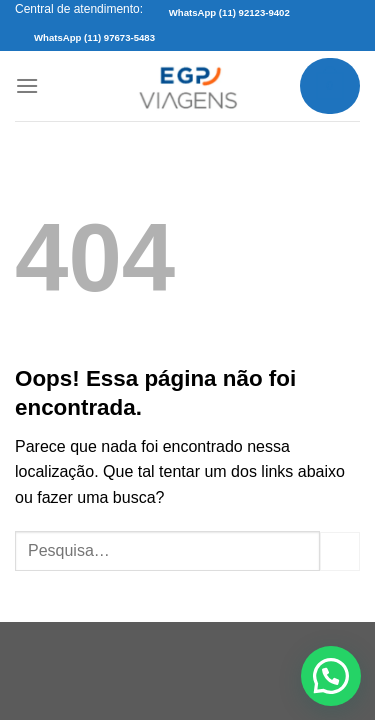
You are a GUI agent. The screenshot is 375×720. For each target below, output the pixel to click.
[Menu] (27, 85)
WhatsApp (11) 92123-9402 (229, 12)
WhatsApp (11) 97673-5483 (94, 37)
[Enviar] (340, 551)
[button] (331, 676)
